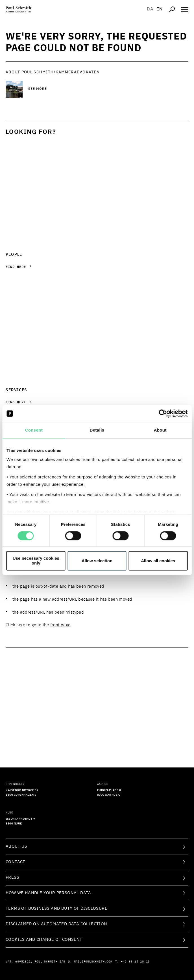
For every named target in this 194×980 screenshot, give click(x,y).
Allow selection (97, 561)
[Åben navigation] (184, 9)
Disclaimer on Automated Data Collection (56, 924)
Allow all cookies (158, 561)
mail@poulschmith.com (93, 962)
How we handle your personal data (48, 893)
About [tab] (160, 430)
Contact (16, 862)
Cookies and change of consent (44, 939)
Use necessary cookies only (36, 561)
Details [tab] (97, 430)
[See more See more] (73, 89)
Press (12, 877)
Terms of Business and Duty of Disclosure (56, 908)
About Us (16, 846)
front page (60, 625)
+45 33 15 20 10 (135, 962)
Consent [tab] (34, 430)
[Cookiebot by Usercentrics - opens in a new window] (163, 414)
